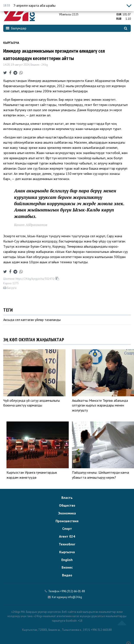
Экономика (67, 513)
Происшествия (67, 521)
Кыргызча (11, 43)
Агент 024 (67, 536)
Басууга (10, 288)
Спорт (67, 529)
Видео (67, 575)
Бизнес (67, 567)
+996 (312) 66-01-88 (73, 591)
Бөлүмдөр (16, 28)
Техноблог (67, 544)
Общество (67, 505)
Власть (67, 498)
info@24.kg (75, 597)
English (67, 560)
